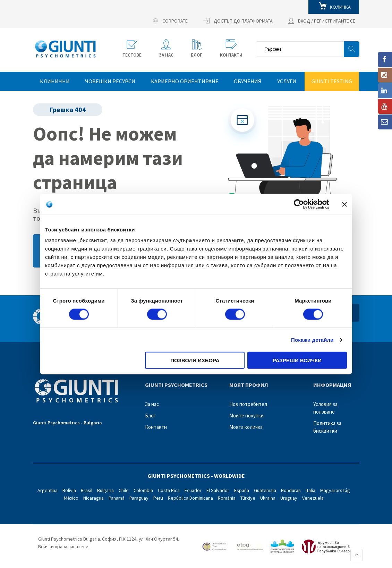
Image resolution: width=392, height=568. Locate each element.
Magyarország (335, 490)
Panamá (117, 498)
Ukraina (268, 498)
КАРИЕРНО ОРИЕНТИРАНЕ (185, 81)
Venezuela (313, 498)
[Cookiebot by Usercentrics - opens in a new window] (299, 204)
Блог (150, 416)
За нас (152, 404)
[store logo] (65, 49)
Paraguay (139, 498)
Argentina (48, 490)
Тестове (132, 55)
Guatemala (265, 490)
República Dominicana (190, 498)
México (71, 498)
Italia (310, 490)
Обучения (248, 81)
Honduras (291, 490)
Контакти (156, 427)
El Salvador (218, 490)
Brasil (87, 490)
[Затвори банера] (344, 204)
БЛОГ (197, 55)
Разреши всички (297, 360)
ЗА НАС (166, 55)
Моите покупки (246, 416)
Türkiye (248, 498)
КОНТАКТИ (231, 55)
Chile (124, 490)
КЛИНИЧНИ (55, 81)
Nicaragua (93, 498)
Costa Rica (169, 490)
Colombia (143, 490)
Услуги (287, 81)
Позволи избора (195, 360)
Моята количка (246, 427)
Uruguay (289, 498)
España (242, 490)
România (227, 498)
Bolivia (69, 490)
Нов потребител (248, 404)
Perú (158, 498)
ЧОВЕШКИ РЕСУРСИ (110, 81)
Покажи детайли (312, 340)
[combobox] (307, 49)
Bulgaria (105, 490)
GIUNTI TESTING (332, 81)
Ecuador (193, 490)
